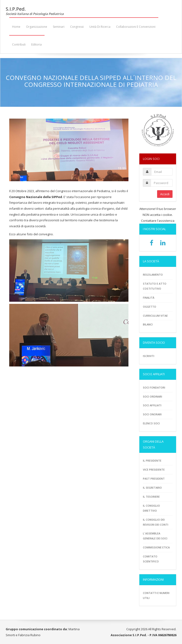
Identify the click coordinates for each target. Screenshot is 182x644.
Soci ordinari (152, 396)
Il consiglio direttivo (151, 508)
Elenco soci (151, 423)
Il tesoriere (151, 497)
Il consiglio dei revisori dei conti (156, 522)
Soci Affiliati (152, 405)
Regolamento (153, 275)
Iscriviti (149, 356)
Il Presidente (152, 461)
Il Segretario (152, 488)
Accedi (165, 194)
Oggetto (150, 307)
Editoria (36, 44)
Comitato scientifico (151, 559)
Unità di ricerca (100, 27)
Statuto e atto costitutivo (155, 286)
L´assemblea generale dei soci (155, 536)
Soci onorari (152, 414)
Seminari (59, 27)
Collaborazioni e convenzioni (136, 27)
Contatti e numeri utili (156, 595)
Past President (154, 479)
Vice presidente (154, 470)
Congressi (77, 27)
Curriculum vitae (155, 316)
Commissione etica (156, 547)
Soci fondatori (154, 387)
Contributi (19, 44)
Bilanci (148, 324)
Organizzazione (37, 27)
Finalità (149, 298)
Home (16, 27)
